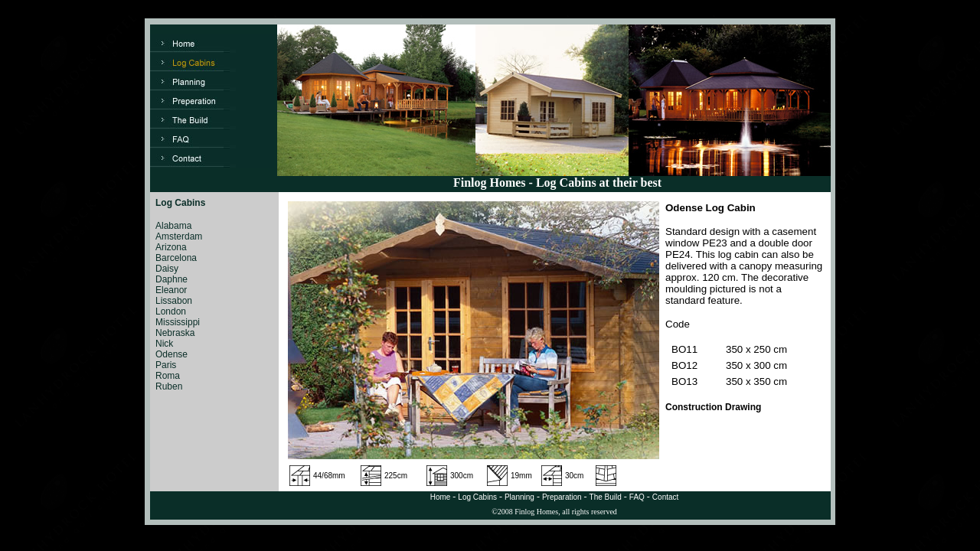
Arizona (171, 247)
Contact (665, 497)
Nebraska (175, 333)
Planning (519, 497)
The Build (606, 497)
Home (441, 497)
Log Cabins (477, 497)
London (171, 311)
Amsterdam (179, 236)
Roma (168, 376)
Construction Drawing (713, 407)
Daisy (167, 269)
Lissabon (174, 301)
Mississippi (178, 322)
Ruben (169, 386)
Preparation (562, 497)
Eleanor (171, 290)
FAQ (637, 497)
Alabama (173, 226)
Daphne (171, 279)
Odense (171, 354)
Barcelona (176, 258)
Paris (166, 365)
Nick (164, 344)
